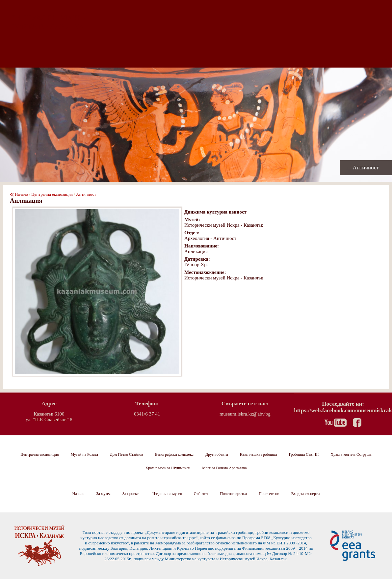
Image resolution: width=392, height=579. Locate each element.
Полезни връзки (234, 494)
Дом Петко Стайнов (127, 454)
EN (385, 60)
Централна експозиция (52, 194)
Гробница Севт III (304, 454)
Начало (21, 194)
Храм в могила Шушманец (168, 468)
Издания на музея (167, 494)
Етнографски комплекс (174, 454)
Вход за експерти (306, 494)
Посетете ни (269, 494)
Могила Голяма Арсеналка (224, 468)
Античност (86, 194)
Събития (201, 494)
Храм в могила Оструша (351, 454)
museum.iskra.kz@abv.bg (245, 414)
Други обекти (217, 454)
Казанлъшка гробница (259, 454)
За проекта (131, 494)
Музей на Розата (84, 454)
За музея (104, 494)
